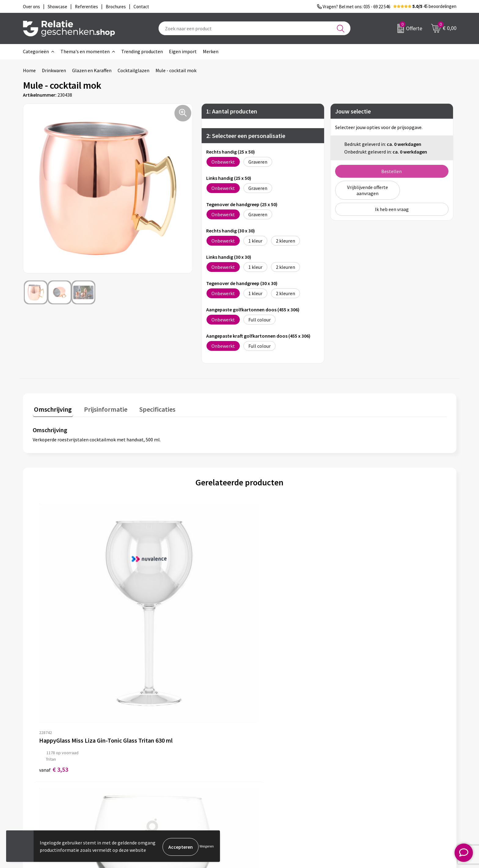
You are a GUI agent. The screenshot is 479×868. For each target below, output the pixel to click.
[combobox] (254, 28)
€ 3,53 (54, 639)
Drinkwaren (54, 70)
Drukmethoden (155, 784)
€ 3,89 (157, 639)
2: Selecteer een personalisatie (246, 136)
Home (29, 70)
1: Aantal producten (232, 111)
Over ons (149, 755)
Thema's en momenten (85, 51)
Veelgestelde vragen (161, 774)
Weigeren (207, 847)
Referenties (260, 784)
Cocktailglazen (133, 70)
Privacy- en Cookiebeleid (380, 764)
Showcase (257, 764)
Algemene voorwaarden (379, 755)
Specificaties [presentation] (150, 408)
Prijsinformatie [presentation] (101, 408)
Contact (256, 755)
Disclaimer (366, 774)
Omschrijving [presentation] (52, 408)
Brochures (258, 774)
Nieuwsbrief (152, 764)
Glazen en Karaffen (92, 70)
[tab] (52, 409)
